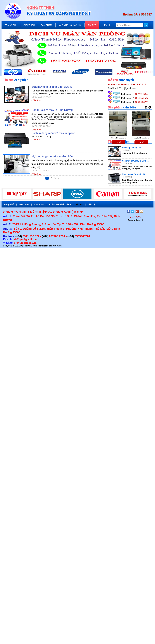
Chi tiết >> (36, 100)
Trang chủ (9, 204)
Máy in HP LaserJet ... (119, 138)
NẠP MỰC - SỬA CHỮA (70, 25)
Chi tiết (119, 142)
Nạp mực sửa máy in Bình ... (135, 161)
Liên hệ (92, 204)
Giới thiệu (24, 204)
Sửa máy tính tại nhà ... (133, 148)
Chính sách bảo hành (60, 204)
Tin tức (79, 204)
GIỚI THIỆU (29, 25)
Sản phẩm (39, 204)
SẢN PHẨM (46, 25)
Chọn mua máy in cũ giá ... (134, 174)
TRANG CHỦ (11, 25)
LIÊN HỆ (106, 25)
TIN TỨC (92, 25)
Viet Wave (57, 246)
